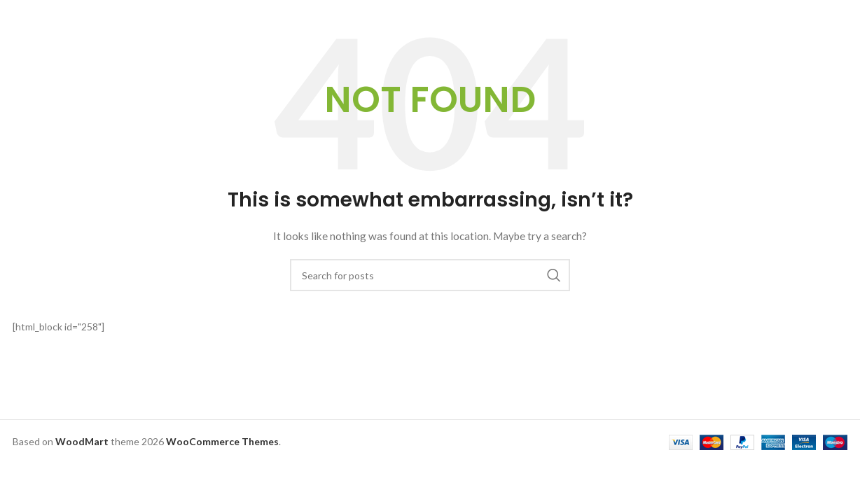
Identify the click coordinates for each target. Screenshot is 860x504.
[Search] (430, 275)
